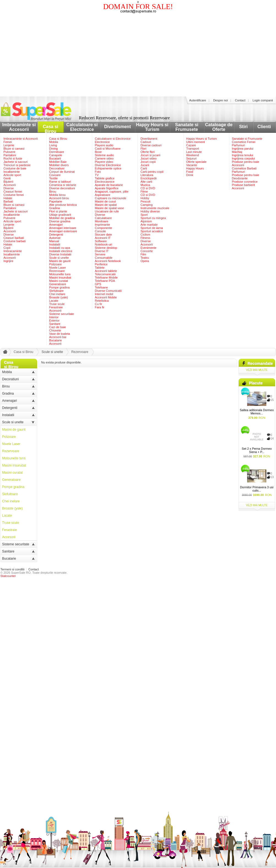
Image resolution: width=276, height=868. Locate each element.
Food (190, 172)
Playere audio (104, 145)
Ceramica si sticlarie (63, 185)
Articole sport (12, 175)
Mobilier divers (59, 165)
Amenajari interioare (63, 228)
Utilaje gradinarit (60, 215)
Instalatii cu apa (60, 248)
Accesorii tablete (106, 271)
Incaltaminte (12, 172)
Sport (144, 215)
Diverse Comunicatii (108, 291)
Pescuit (146, 201)
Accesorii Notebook (108, 261)
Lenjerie (9, 145)
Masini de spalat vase (110, 208)
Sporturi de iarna (152, 228)
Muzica (145, 185)
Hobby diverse (150, 211)
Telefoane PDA (105, 281)
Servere (100, 254)
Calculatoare (103, 218)
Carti (144, 168)
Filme (144, 192)
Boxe (98, 152)
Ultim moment (196, 142)
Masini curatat (59, 281)
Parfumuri (239, 145)
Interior (54, 317)
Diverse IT (102, 251)
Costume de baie (15, 168)
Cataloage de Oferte (219, 127)
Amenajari (56, 225)
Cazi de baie (58, 327)
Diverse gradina (60, 221)
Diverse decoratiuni (62, 188)
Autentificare (198, 100)
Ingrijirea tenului (243, 155)
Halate (8, 198)
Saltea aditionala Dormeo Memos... (257, 412)
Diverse (9, 188)
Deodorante (240, 178)
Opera (145, 261)
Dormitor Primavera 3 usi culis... (257, 489)
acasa (4, 353)
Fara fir (100, 307)
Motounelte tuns (60, 274)
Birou (53, 192)
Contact (240, 100)
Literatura (147, 175)
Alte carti (147, 182)
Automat (55, 238)
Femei (8, 142)
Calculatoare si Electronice (82, 127)
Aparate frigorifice (107, 188)
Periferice (101, 264)
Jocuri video (149, 158)
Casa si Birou (50, 129)
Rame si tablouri (60, 182)
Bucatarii (55, 158)
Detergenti (56, 234)
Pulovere (9, 152)
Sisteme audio (105, 155)
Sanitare (55, 324)
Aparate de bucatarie (109, 185)
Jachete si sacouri (16, 162)
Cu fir (99, 304)
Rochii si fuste (13, 158)
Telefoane (102, 287)
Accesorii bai (58, 337)
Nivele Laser (58, 268)
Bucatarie (56, 340)
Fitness (145, 238)
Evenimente (149, 248)
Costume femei (14, 195)
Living (53, 145)
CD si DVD (148, 188)
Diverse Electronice (108, 165)
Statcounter (8, 576)
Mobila (54, 142)
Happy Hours (195, 168)
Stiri (243, 127)
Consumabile (104, 258)
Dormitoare (57, 152)
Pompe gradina (60, 287)
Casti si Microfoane (108, 149)
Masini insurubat (60, 277)
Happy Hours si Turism (152, 127)
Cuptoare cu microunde (111, 198)
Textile (54, 178)
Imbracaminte (13, 251)
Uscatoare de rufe (107, 211)
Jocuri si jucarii (151, 155)
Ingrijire (9, 261)
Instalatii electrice (61, 251)
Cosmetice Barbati (244, 168)
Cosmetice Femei (244, 142)
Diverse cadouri (151, 145)
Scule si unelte (59, 258)
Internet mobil (104, 294)
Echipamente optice (108, 168)
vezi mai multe (257, 370)
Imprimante (103, 225)
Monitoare (102, 221)
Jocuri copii (148, 162)
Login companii (263, 100)
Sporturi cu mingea (153, 218)
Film (144, 254)
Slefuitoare (57, 291)
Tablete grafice (105, 178)
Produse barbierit (244, 185)
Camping (147, 205)
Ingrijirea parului (243, 149)
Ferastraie (56, 307)
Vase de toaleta (60, 334)
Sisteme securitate (62, 314)
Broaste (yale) (59, 297)
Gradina (55, 208)
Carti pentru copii (152, 172)
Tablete (100, 268)
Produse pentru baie (246, 162)
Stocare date (103, 234)
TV (97, 175)
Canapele (56, 155)
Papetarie (56, 201)
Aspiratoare (103, 195)
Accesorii (10, 185)
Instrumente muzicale (155, 208)
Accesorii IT (103, 238)
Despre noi (221, 100)
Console (100, 231)
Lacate (54, 301)
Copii (7, 248)
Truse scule (57, 304)
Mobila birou (58, 195)
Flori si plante (58, 211)
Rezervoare (57, 271)
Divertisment (118, 127)
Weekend (193, 155)
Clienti (264, 127)
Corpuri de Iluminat (62, 172)
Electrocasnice (105, 182)
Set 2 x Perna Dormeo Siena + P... (257, 450)
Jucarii (145, 165)
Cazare (191, 145)
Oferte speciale (196, 162)
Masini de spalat (106, 205)
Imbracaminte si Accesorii (19, 127)
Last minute (194, 152)
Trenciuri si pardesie (17, 165)
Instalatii (55, 244)
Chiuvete (55, 330)
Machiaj (237, 152)
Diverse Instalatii (60, 254)
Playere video (104, 162)
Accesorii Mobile (106, 297)
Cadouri (146, 142)
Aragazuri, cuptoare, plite (112, 192)
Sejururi (192, 158)
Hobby (145, 198)
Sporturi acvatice (152, 231)
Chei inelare (57, 294)
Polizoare (56, 264)
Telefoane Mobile (106, 277)
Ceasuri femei (13, 192)
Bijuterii (9, 182)
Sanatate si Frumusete (187, 127)
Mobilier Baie (58, 162)
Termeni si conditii (13, 569)
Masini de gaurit (60, 261)
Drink (190, 175)
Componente (104, 228)
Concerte (147, 251)
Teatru (145, 258)
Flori (144, 149)
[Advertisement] (138, 55)
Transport (193, 149)
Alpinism (146, 221)
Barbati (8, 201)
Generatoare (58, 284)
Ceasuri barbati (14, 238)
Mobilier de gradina (62, 218)
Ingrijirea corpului (244, 158)
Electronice (102, 142)
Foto (98, 172)
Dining (54, 149)
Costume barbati (15, 241)
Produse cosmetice (245, 182)
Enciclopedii (149, 178)
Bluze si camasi (14, 149)
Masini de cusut (105, 201)
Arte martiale (149, 225)
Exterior (54, 320)
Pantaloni (10, 155)
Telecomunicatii (105, 274)
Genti (7, 178)
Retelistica (102, 301)
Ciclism (145, 234)
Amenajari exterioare (63, 231)
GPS (98, 284)
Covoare (55, 175)
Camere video (104, 158)
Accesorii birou (59, 198)
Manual (54, 241)
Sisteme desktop (106, 248)
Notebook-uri (104, 244)
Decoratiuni (57, 168)
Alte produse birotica (63, 205)
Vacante (192, 165)
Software (101, 241)
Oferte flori (148, 152)
